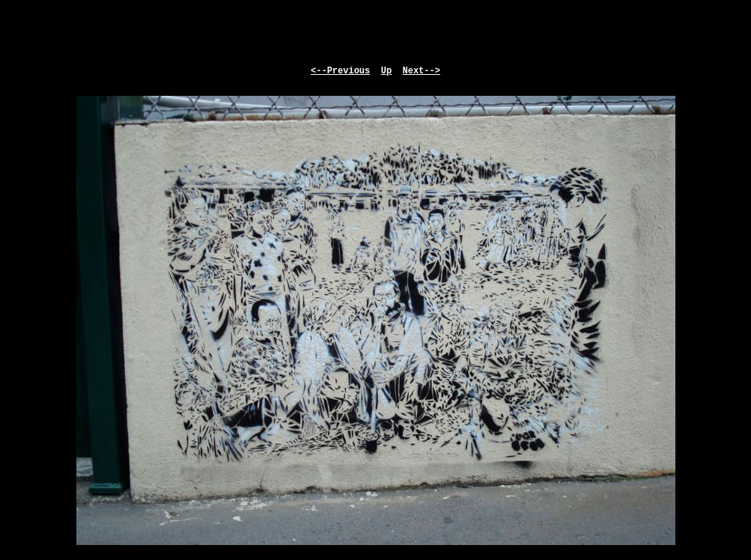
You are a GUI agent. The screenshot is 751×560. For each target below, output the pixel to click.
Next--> (422, 71)
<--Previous (340, 71)
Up (386, 71)
